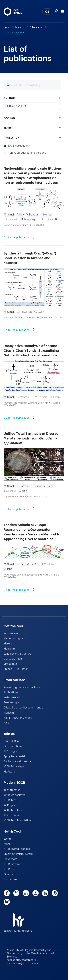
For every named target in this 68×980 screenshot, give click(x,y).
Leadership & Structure (17, 654)
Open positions (13, 746)
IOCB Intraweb (13, 864)
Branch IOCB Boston (16, 669)
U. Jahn (23, 491)
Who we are (11, 634)
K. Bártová (23, 486)
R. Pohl (36, 564)
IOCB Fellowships (14, 767)
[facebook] (7, 893)
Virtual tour (10, 664)
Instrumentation (13, 698)
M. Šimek (9, 215)
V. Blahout (32, 215)
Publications (36, 27)
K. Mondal (46, 215)
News (7, 844)
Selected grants (13, 703)
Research (20, 27)
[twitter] (16, 893)
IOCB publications (17, 146)
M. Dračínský (28, 219)
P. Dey (20, 215)
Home (7, 27)
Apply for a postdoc (16, 757)
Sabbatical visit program (18, 762)
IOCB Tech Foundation (17, 821)
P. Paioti (52, 219)
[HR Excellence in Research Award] (18, 921)
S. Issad (36, 486)
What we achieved (15, 795)
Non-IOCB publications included (25, 153)
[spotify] (55, 893)
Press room (10, 859)
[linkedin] (26, 893)
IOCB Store (11, 869)
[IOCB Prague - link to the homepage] (13, 12)
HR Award (9, 772)
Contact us (10, 880)
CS (47, 12)
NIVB (6, 723)
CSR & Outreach (13, 659)
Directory (9, 874)
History (8, 644)
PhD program (12, 751)
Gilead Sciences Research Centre (23, 708)
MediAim (9, 713)
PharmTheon (11, 815)
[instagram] (36, 893)
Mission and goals (14, 639)
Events (8, 839)
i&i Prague (10, 805)
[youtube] (45, 893)
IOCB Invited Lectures (17, 849)
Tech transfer (12, 790)
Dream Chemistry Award (18, 854)
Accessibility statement (21, 960)
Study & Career (13, 741)
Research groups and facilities (22, 687)
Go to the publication (23, 238)
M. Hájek (48, 486)
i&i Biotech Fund (13, 810)
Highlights (10, 649)
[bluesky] (7, 902)
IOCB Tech (10, 800)
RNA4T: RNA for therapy (18, 718)
